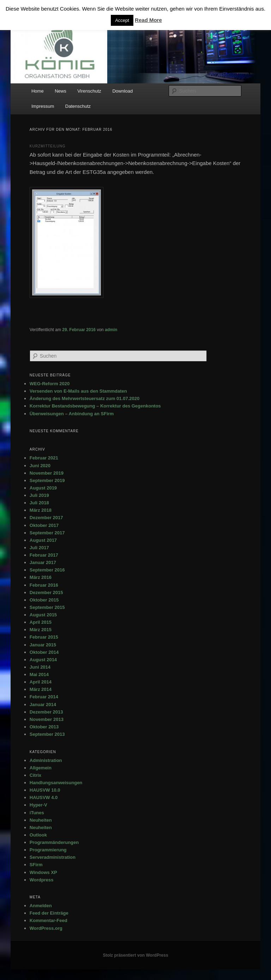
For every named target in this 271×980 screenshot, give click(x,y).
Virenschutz (89, 91)
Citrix (35, 775)
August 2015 (43, 615)
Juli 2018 (39, 503)
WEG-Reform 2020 (50, 384)
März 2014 (41, 689)
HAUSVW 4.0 (44, 797)
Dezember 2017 (46, 518)
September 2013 (47, 734)
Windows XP (43, 872)
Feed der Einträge (49, 913)
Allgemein (41, 768)
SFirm (36, 865)
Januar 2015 (43, 645)
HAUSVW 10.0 (45, 790)
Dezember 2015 (46, 592)
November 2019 (47, 473)
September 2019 (47, 480)
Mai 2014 (39, 674)
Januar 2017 (43, 562)
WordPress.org (46, 928)
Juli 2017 (39, 548)
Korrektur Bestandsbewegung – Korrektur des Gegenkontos (95, 406)
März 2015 (41, 630)
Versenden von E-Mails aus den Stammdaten (78, 391)
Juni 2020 (40, 466)
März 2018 (41, 510)
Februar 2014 (44, 697)
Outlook (38, 835)
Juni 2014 (40, 667)
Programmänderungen (54, 842)
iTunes (37, 813)
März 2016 (41, 577)
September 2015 (47, 607)
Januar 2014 (43, 705)
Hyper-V (38, 805)
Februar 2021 (44, 458)
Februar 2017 (44, 555)
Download (122, 91)
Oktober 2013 (44, 727)
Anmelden (41, 906)
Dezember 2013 (46, 712)
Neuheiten (41, 820)
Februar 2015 (44, 637)
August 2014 (43, 660)
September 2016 (47, 570)
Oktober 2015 (44, 600)
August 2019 (43, 488)
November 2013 (47, 719)
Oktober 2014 (44, 652)
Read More (148, 20)
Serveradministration (53, 857)
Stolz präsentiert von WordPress (135, 955)
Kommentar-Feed (49, 920)
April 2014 (41, 682)
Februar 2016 (44, 585)
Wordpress (42, 880)
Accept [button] (122, 20)
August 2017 (43, 540)
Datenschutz (78, 106)
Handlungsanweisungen (56, 783)
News (61, 91)
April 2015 (41, 622)
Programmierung (48, 850)
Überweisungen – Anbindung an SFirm (72, 414)
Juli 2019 (39, 495)
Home (38, 91)
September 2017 (47, 533)
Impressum (43, 106)
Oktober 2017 (44, 525)
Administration (46, 760)
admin (111, 330)
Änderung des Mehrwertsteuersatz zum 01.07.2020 (85, 398)
